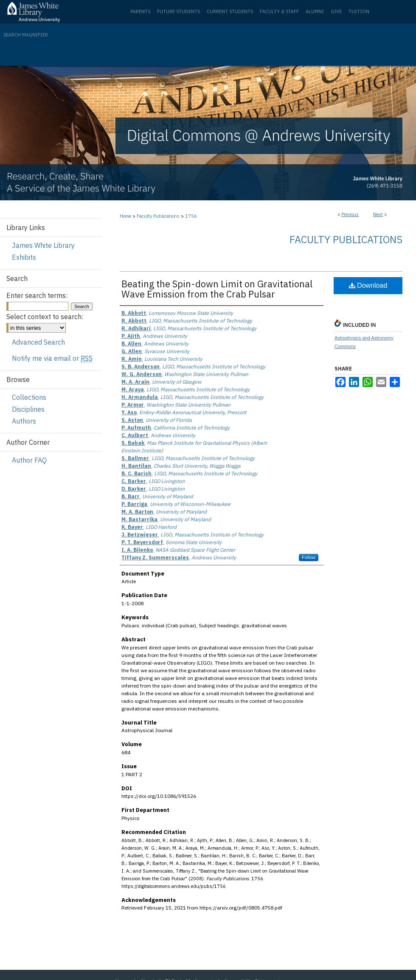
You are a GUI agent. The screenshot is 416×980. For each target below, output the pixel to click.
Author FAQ (29, 460)
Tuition (359, 11)
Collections (29, 397)
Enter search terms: (37, 295)
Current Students (230, 11)
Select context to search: (45, 317)
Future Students (178, 11)
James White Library (43, 245)
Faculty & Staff (279, 11)
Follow (309, 557)
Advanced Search (38, 342)
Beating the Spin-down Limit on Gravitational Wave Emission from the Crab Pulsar (217, 289)
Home (125, 216)
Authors (24, 421)
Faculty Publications (158, 216)
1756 (191, 216)
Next (378, 214)
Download (368, 285)
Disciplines (28, 409)
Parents (140, 11)
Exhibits (24, 257)
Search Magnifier (26, 35)
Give (336, 11)
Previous (350, 214)
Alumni (315, 11)
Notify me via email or (52, 358)
